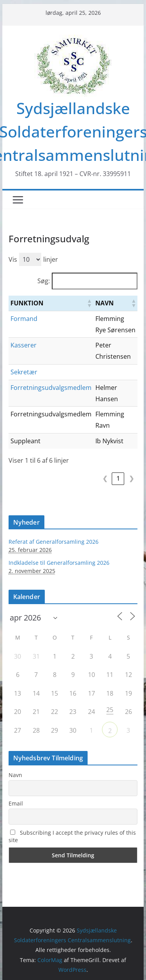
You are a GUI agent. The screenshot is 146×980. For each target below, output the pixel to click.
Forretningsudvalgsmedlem (51, 388)
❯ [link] (131, 478)
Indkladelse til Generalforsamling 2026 (59, 563)
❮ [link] (105, 478)
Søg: (44, 281)
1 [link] (118, 478)
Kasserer (24, 345)
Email (16, 803)
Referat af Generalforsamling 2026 (54, 542)
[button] (89, 303)
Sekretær (24, 372)
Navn (15, 775)
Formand (24, 319)
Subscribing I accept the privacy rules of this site (72, 836)
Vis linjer (33, 259)
